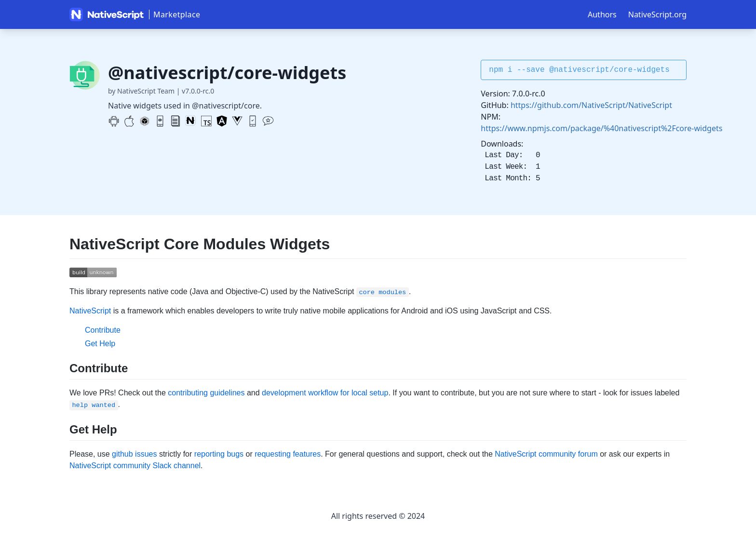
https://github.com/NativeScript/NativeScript (591, 105)
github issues (134, 454)
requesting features (288, 454)
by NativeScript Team (141, 91)
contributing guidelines (206, 393)
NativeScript (90, 311)
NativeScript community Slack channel (135, 466)
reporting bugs (219, 454)
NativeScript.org (657, 14)
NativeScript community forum (546, 454)
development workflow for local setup (325, 393)
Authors (602, 14)
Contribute (103, 330)
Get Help (100, 344)
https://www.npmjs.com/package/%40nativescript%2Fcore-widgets (601, 128)
